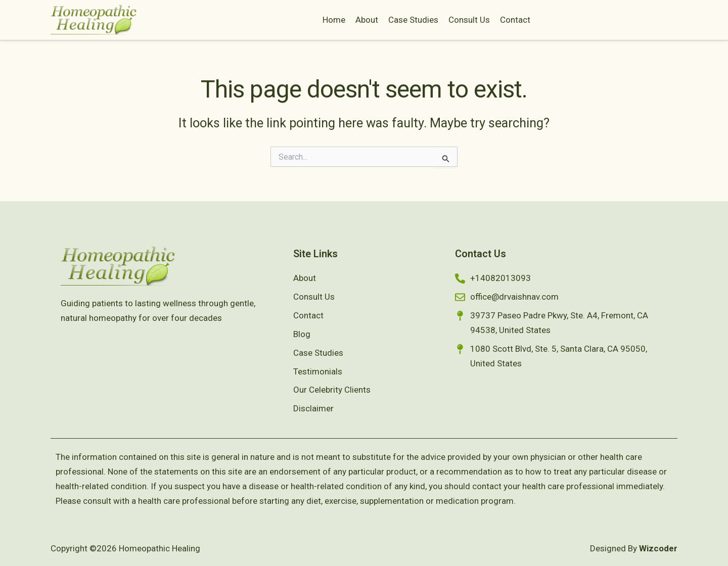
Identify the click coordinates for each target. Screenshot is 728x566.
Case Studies (413, 20)
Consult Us (469, 20)
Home (334, 20)
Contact (515, 20)
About (367, 20)
